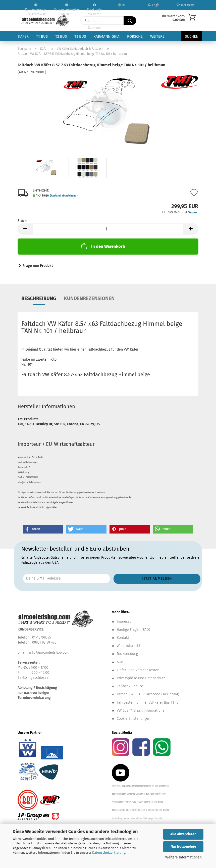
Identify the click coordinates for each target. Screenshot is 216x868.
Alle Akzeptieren (183, 834)
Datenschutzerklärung (109, 853)
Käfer (23, 36)
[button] (25, 229)
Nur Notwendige (183, 847)
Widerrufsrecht (129, 646)
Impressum (126, 622)
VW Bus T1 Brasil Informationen (142, 711)
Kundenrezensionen (89, 298)
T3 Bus (80, 36)
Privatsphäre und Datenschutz (141, 678)
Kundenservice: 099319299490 (36, 7)
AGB (120, 662)
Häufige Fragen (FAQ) (133, 630)
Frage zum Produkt (38, 266)
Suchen (192, 36)
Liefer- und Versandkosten (138, 670)
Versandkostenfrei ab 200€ (67, 7)
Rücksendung (127, 654)
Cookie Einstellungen (133, 719)
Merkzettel (186, 5)
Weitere (157, 36)
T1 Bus (42, 36)
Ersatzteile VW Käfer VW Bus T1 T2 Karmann (94, 7)
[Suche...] (130, 21)
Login (154, 5)
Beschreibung (39, 298)
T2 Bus (61, 36)
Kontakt (123, 638)
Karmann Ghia (106, 36)
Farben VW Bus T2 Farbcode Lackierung (148, 694)
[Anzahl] (108, 229)
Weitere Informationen (183, 857)
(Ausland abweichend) (64, 196)
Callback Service (130, 686)
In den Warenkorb (102, 246)
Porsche (135, 36)
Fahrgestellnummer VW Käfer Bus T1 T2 (148, 703)
